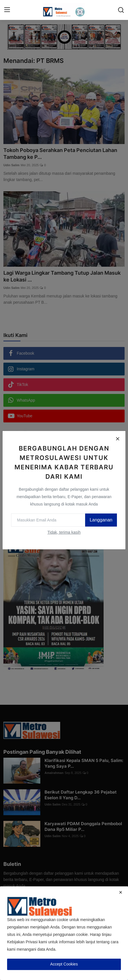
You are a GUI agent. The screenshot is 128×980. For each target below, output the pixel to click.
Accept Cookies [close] (64, 964)
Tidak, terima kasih (64, 532)
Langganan (101, 520)
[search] (121, 10)
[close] (121, 892)
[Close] (117, 439)
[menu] (7, 10)
